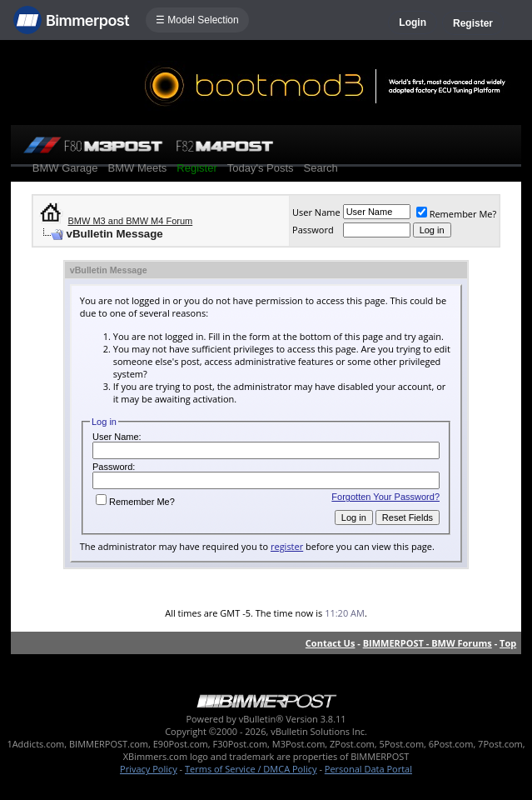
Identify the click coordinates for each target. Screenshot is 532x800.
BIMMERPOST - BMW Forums (428, 643)
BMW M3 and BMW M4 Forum (130, 221)
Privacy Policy (149, 769)
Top (508, 643)
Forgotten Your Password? (385, 497)
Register (473, 23)
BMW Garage (65, 168)
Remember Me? (457, 214)
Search (321, 168)
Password (313, 230)
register (287, 546)
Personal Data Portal (368, 769)
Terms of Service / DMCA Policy (251, 769)
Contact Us (331, 643)
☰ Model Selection (197, 20)
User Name (316, 212)
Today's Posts (261, 168)
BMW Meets (138, 168)
